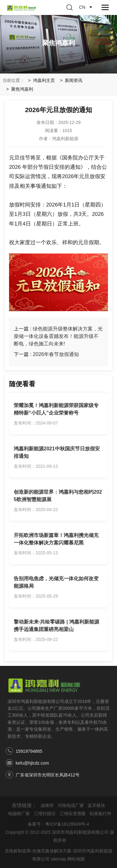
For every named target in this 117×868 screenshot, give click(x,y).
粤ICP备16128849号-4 (67, 824)
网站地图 (76, 859)
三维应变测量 (73, 813)
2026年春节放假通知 (56, 354)
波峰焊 (47, 805)
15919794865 (29, 751)
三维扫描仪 (45, 813)
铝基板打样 (100, 813)
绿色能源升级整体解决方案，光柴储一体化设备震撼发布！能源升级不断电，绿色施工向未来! (58, 336)
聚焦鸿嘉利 (22, 89)
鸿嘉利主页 (44, 80)
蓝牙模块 (96, 805)
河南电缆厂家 (71, 805)
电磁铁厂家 (19, 813)
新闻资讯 (74, 80)
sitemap (58, 859)
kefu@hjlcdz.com (32, 763)
